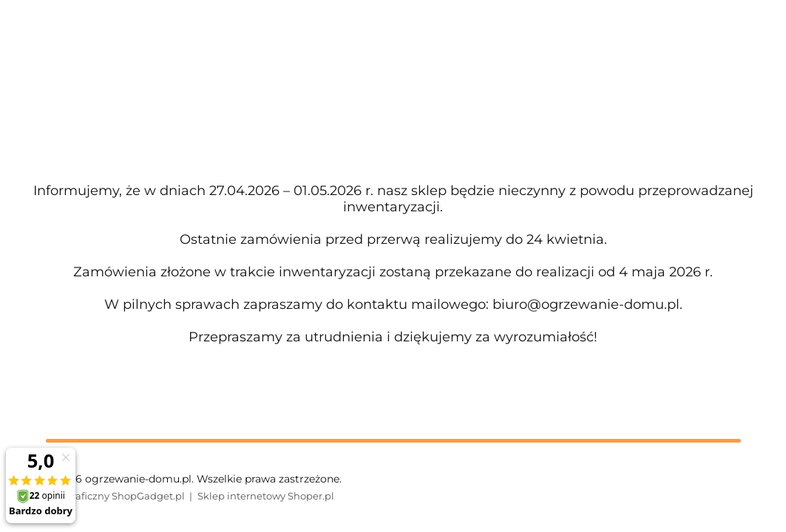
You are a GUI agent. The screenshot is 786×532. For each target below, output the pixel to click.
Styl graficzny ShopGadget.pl (115, 496)
